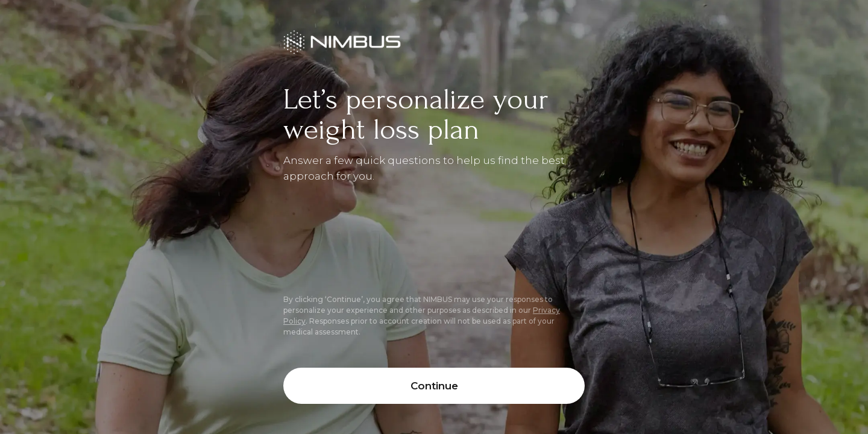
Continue (434, 386)
